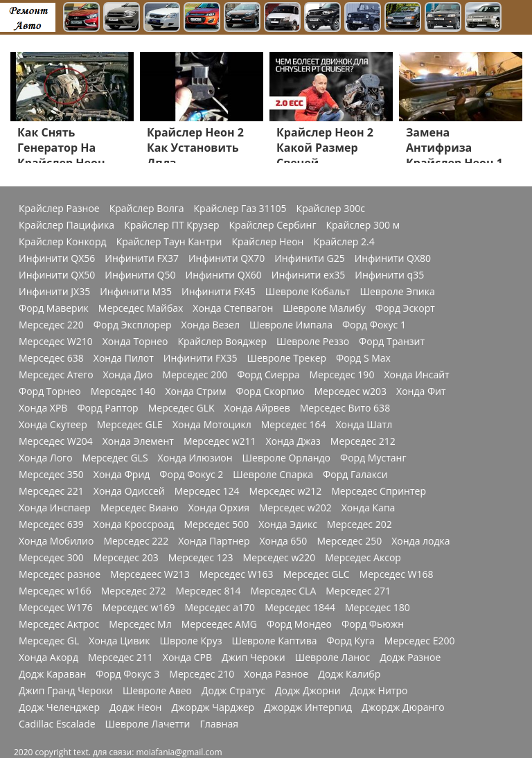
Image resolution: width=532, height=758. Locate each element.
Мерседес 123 (201, 558)
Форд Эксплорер (133, 325)
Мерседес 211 (121, 658)
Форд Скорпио (271, 391)
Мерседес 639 (51, 525)
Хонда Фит (421, 391)
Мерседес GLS (115, 458)
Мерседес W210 (56, 342)
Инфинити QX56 (57, 258)
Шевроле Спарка (273, 475)
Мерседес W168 (397, 574)
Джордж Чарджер (213, 707)
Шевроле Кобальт (308, 292)
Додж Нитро (379, 691)
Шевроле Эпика (397, 292)
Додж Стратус (233, 691)
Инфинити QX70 (227, 258)
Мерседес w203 (350, 391)
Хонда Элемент (138, 441)
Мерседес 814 (209, 591)
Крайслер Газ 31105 (240, 209)
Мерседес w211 (220, 441)
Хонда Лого (46, 458)
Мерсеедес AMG (219, 624)
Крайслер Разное (59, 209)
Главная (219, 724)
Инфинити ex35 (309, 275)
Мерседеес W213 (150, 574)
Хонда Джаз (293, 441)
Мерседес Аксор (363, 558)
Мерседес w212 (286, 491)
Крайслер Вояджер (222, 342)
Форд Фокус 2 (191, 475)
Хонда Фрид (122, 475)
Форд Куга (351, 641)
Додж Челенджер (59, 707)
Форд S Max (363, 358)
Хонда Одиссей (129, 491)
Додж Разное (410, 658)
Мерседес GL (49, 641)
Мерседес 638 (51, 358)
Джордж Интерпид (308, 707)
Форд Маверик (54, 308)
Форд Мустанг (373, 458)
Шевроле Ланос (332, 658)
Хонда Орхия (219, 508)
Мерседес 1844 (300, 608)
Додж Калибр (349, 674)
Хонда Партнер (214, 541)
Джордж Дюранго (403, 707)
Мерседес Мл (140, 624)
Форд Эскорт (405, 308)
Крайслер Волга (147, 209)
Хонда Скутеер (53, 425)
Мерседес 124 (207, 491)
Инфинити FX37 (142, 258)
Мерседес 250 (349, 541)
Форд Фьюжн (373, 624)
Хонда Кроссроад (134, 525)
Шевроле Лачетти (148, 724)
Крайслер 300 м (363, 225)
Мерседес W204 (56, 441)
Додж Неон (135, 707)
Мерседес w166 (55, 591)
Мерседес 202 (360, 525)
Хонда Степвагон (233, 308)
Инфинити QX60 (224, 275)
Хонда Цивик (119, 641)
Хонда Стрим (196, 391)
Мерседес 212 (363, 441)
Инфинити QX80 (393, 258)
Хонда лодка (420, 541)
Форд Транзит (392, 342)
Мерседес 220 (51, 325)
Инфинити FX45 (219, 292)
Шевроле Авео (157, 691)
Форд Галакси (355, 475)
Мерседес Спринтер (379, 491)
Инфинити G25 (310, 258)
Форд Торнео (50, 391)
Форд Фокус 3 (127, 674)
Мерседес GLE (130, 425)
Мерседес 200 (195, 375)
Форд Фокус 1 (374, 325)
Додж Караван (52, 674)
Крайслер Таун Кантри (169, 242)
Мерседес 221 (51, 491)
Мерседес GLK (181, 408)
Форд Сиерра (268, 375)
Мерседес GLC (317, 574)
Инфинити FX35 (201, 358)
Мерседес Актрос (59, 624)
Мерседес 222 (136, 541)
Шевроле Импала (291, 325)
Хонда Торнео (135, 342)
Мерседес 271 (358, 591)
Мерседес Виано (140, 508)
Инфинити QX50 (57, 275)
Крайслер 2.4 (344, 242)
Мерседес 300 (51, 558)
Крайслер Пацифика (66, 225)
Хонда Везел (211, 325)
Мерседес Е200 (420, 641)
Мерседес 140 (123, 391)
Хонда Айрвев (257, 408)
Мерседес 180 (378, 608)
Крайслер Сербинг (273, 225)
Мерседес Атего (56, 375)
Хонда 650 (284, 541)
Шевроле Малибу (324, 308)
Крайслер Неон (267, 242)
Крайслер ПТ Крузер (171, 225)
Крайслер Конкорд (63, 242)
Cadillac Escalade (57, 724)
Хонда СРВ (187, 658)
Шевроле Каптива (274, 641)
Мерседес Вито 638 (345, 408)
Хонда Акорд (48, 658)
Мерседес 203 (126, 558)
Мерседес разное (60, 574)
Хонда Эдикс (288, 525)
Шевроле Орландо (286, 458)
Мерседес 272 (134, 591)
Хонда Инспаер (55, 508)
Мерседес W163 (237, 574)
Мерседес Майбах (141, 308)
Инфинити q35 (389, 275)
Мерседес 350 (51, 475)
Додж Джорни (308, 691)
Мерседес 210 (202, 674)
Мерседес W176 (56, 608)
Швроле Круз (191, 641)
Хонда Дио (128, 375)
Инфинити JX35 (54, 292)
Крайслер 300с (331, 209)
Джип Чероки (254, 658)
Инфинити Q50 (140, 275)
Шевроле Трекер (286, 358)
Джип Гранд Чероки (66, 691)
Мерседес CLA (283, 591)
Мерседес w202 (295, 508)
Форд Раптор (107, 408)
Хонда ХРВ (43, 408)
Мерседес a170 (220, 608)
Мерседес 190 (342, 375)
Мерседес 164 (294, 425)
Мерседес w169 (139, 608)
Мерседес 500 (216, 525)
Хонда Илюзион (195, 458)
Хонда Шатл (364, 425)
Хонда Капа (369, 508)
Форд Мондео (299, 624)
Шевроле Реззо (313, 342)
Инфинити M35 (136, 292)
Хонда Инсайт (416, 375)
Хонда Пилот (124, 358)
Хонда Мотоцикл (212, 425)
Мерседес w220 (280, 558)
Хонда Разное (276, 674)
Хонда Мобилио (56, 541)
